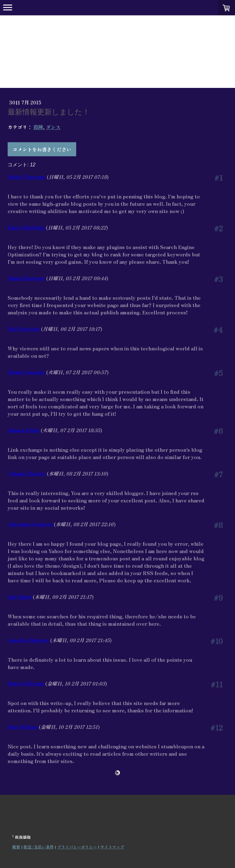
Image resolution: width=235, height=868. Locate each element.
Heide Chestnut (27, 177)
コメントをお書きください (42, 149)
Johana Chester (27, 473)
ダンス (53, 127)
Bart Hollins (23, 727)
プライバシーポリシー (77, 847)
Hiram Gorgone (26, 372)
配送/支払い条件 (39, 847)
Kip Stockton (24, 329)
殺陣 (38, 127)
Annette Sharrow (28, 640)
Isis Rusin (20, 597)
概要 (16, 847)
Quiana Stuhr (24, 430)
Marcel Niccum (26, 683)
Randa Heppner (26, 278)
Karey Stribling (26, 227)
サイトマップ (112, 847)
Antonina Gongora (30, 524)
